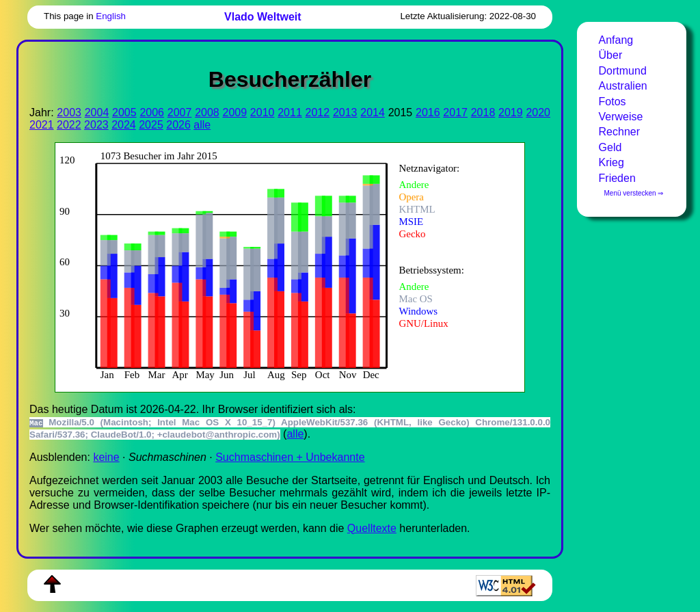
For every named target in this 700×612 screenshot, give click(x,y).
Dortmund (623, 71)
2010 (262, 112)
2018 (483, 112)
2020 (538, 112)
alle (202, 125)
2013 (345, 112)
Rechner (619, 132)
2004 (97, 112)
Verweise (621, 117)
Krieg (611, 162)
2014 (373, 112)
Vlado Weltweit (263, 17)
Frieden (617, 178)
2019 (511, 112)
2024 (124, 125)
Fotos (612, 102)
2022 (69, 125)
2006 (152, 112)
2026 (178, 125)
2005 (124, 112)
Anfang (616, 40)
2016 (428, 112)
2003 (69, 112)
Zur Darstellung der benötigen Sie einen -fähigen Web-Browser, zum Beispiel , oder (280, 266)
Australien (623, 86)
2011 (290, 112)
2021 (42, 125)
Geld (610, 147)
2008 (207, 112)
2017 (455, 112)
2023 (96, 125)
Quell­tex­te (372, 528)
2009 (234, 112)
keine (106, 457)
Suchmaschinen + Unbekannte (290, 457)
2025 (151, 125)
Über (611, 55)
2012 (318, 112)
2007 (180, 112)
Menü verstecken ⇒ (634, 193)
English (111, 16)
